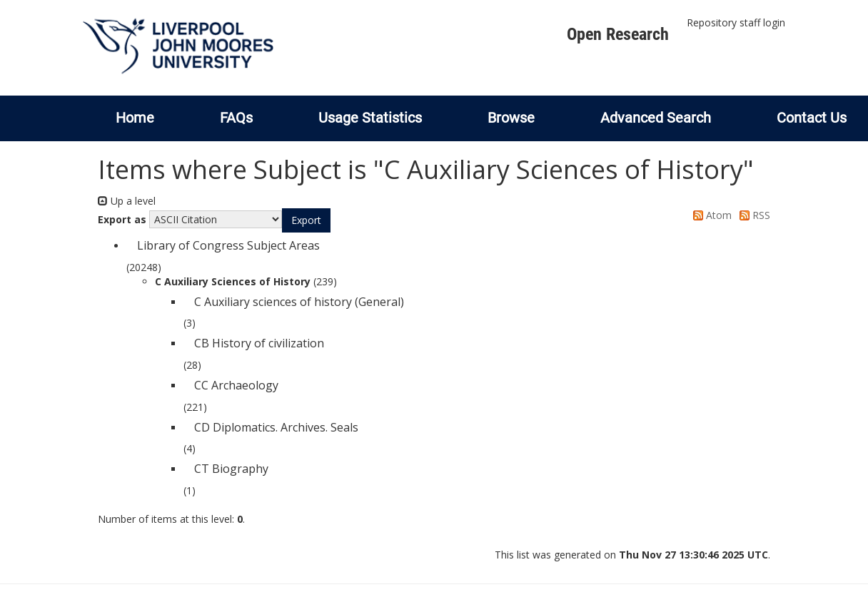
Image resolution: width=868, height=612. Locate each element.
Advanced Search (656, 118)
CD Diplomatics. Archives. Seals (276, 427)
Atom (710, 215)
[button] (306, 220)
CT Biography (231, 469)
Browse (511, 118)
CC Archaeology (236, 385)
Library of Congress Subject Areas (228, 245)
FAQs (236, 118)
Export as (122, 219)
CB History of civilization (259, 343)
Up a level (127, 201)
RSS (752, 215)
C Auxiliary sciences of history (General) (299, 302)
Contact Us (812, 118)
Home (135, 118)
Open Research (618, 34)
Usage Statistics (370, 118)
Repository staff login (736, 22)
